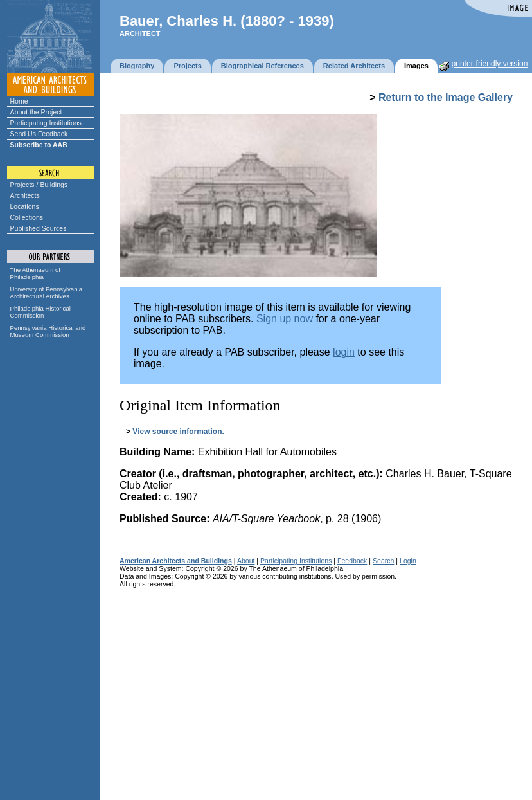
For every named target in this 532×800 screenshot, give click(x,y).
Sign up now (285, 319)
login (344, 352)
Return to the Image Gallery (446, 97)
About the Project (36, 112)
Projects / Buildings (39, 185)
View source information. (178, 432)
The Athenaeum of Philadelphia (35, 273)
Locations (25, 206)
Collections (27, 217)
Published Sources (39, 228)
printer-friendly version (490, 64)
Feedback (352, 561)
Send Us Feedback (39, 134)
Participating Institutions (46, 123)
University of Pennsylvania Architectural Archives (47, 293)
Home (19, 101)
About (246, 561)
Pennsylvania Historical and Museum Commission (48, 331)
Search (383, 561)
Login (408, 561)
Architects (25, 195)
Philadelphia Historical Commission (40, 312)
